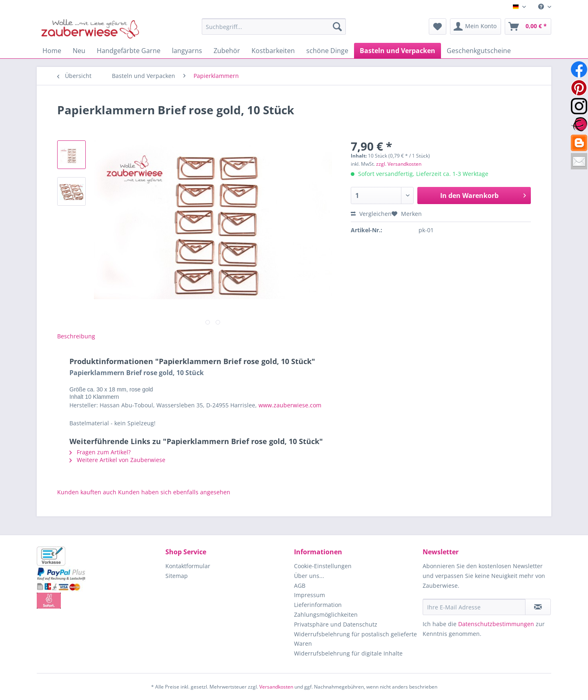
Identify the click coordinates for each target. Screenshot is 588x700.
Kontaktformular (188, 566)
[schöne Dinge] (327, 51)
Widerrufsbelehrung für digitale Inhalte (348, 653)
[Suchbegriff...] (274, 27)
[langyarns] (187, 51)
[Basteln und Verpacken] (398, 51)
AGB (300, 586)
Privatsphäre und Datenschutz (336, 624)
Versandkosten (276, 687)
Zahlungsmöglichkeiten (326, 614)
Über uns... (309, 576)
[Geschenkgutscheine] (479, 51)
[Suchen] (337, 27)
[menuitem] (542, 7)
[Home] (52, 51)
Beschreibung (76, 336)
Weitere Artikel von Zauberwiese (117, 460)
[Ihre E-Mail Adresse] (474, 607)
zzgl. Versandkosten (399, 164)
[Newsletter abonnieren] (538, 607)
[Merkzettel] (438, 27)
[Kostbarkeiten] (273, 51)
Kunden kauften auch (87, 492)
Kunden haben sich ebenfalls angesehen (174, 492)
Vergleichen (371, 214)
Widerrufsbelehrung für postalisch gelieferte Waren (355, 639)
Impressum (310, 595)
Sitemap (177, 576)
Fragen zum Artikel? (100, 452)
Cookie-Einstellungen (323, 566)
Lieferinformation (318, 605)
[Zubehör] (227, 51)
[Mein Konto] (476, 27)
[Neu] (79, 51)
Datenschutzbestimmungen (496, 624)
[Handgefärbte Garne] (129, 51)
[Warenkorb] (528, 27)
